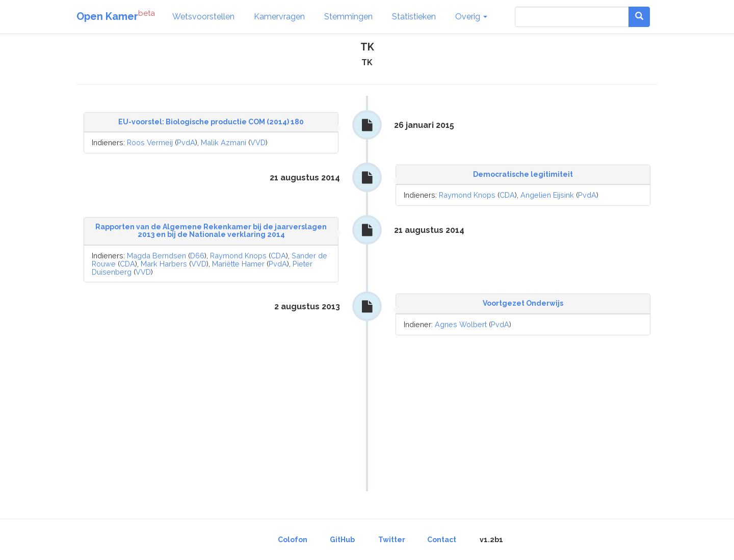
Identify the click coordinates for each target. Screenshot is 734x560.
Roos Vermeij (150, 142)
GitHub (342, 540)
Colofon (293, 540)
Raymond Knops (467, 195)
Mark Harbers (164, 264)
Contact (442, 540)
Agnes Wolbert (461, 324)
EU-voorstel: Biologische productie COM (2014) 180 (211, 122)
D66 (197, 256)
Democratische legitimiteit (523, 174)
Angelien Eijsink (547, 195)
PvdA (186, 142)
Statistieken (414, 17)
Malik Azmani (224, 142)
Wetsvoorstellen (203, 17)
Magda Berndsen (156, 256)
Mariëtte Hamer (238, 264)
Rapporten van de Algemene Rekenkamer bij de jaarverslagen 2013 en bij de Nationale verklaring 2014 (211, 231)
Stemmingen (348, 17)
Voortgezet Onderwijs (523, 303)
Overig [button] (471, 17)
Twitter (392, 540)
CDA (507, 195)
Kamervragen (279, 17)
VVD (258, 142)
